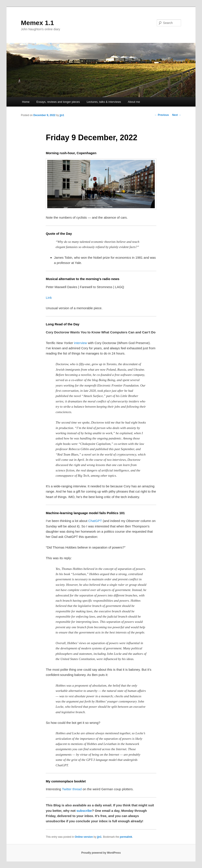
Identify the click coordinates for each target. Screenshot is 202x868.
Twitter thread (72, 789)
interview (80, 343)
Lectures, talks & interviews (104, 102)
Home (26, 102)
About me (134, 102)
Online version (84, 837)
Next (177, 115)
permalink (126, 837)
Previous (162, 115)
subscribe (84, 811)
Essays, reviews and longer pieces (58, 102)
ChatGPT (95, 521)
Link (49, 298)
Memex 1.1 (37, 23)
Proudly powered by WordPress (101, 853)
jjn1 (62, 115)
